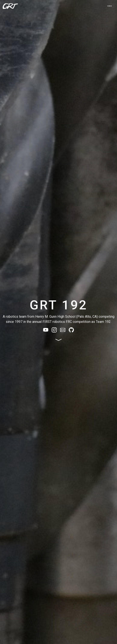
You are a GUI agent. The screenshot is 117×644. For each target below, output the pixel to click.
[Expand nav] (110, 6)
